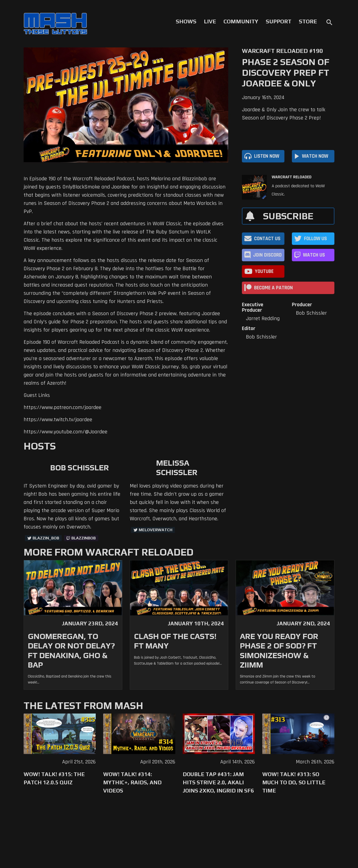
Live (210, 21)
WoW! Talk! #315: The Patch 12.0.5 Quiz (54, 778)
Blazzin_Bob (46, 538)
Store (308, 21)
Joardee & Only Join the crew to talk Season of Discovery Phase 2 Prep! (284, 114)
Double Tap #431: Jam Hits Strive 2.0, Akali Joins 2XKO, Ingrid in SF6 (218, 782)
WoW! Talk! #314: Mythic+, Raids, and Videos (132, 782)
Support (279, 21)
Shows (186, 21)
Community (241, 21)
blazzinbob (84, 538)
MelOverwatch (156, 530)
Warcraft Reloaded (292, 177)
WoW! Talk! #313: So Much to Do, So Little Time (294, 782)
